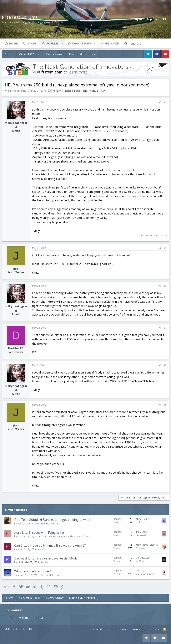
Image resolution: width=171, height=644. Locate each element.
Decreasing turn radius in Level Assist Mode (46, 558)
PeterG (18, 549)
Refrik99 (19, 562)
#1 (165, 102)
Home (13, 43)
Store (32, 43)
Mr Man (140, 561)
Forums (53, 43)
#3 (165, 286)
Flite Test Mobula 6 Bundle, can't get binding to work (52, 520)
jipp (16, 269)
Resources (113, 43)
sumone (19, 575)
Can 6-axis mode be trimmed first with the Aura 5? (50, 545)
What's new (82, 43)
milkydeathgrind (17, 91)
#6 (165, 405)
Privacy (136, 629)
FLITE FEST (38, 618)
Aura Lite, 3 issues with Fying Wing (39, 533)
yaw (103, 91)
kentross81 (20, 536)
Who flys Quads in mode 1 (33, 571)
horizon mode (72, 91)
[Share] (160, 102)
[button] (62, 43)
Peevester (20, 524)
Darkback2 (16, 348)
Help (146, 629)
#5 (165, 365)
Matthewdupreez (145, 574)
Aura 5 (41, 549)
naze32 (94, 91)
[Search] (150, 44)
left (85, 91)
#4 (165, 328)
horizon (57, 91)
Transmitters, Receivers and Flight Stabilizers (66, 536)
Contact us (99, 629)
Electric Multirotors (51, 524)
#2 (165, 248)
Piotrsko (140, 548)
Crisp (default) (15, 629)
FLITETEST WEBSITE (18, 618)
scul (138, 522)
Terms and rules (119, 629)
